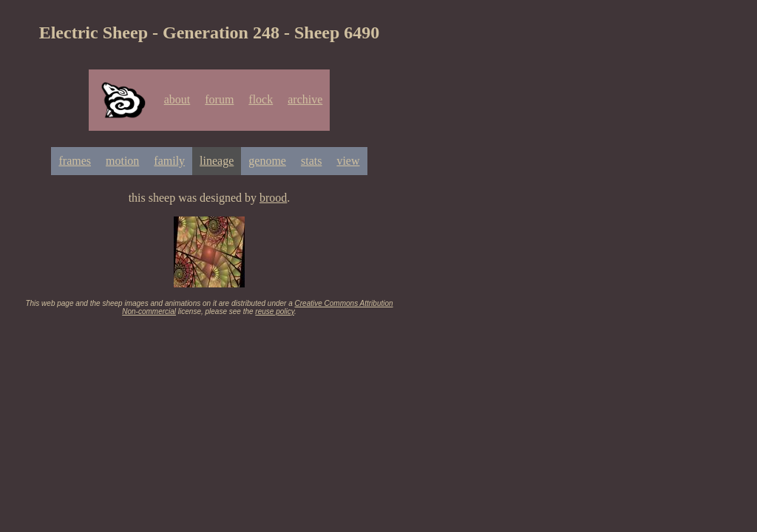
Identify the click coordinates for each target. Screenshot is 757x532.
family (169, 161)
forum (219, 99)
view (348, 161)
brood (273, 198)
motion (122, 161)
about (177, 99)
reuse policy (275, 311)
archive (305, 99)
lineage (217, 161)
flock (261, 99)
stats (311, 161)
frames (75, 161)
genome (267, 161)
